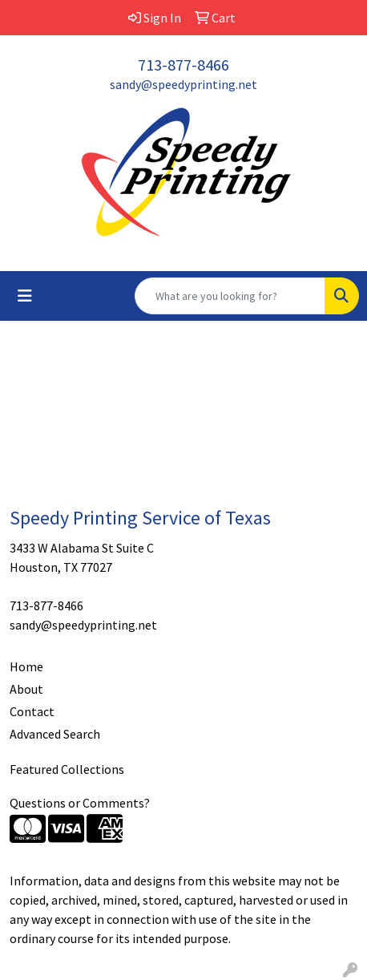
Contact (32, 711)
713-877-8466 (183, 65)
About (26, 689)
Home (26, 666)
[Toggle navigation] (25, 296)
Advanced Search (55, 734)
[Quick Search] (230, 296)
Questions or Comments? (80, 803)
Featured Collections (67, 769)
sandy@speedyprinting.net (183, 84)
